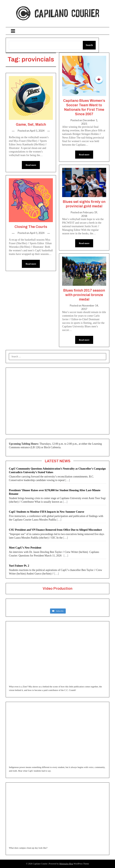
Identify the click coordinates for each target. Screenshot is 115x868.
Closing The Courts (31, 227)
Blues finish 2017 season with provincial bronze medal (84, 295)
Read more (31, 165)
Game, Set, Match (31, 124)
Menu (57, 31)
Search (89, 45)
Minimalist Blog (66, 864)
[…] (68, 480)
